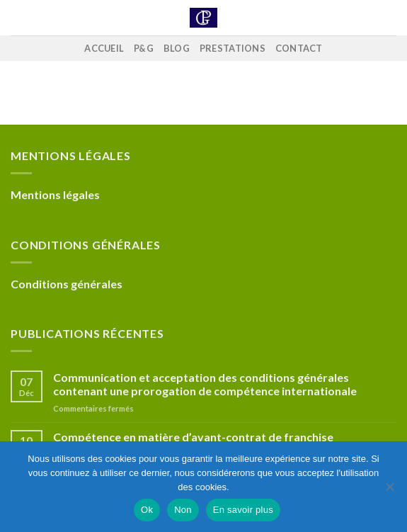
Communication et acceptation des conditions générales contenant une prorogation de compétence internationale (205, 384)
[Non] (389, 491)
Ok (147, 510)
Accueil (104, 48)
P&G (144, 48)
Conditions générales (67, 284)
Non (183, 510)
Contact (299, 48)
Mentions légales (55, 194)
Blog (177, 48)
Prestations (233, 48)
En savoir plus (243, 510)
